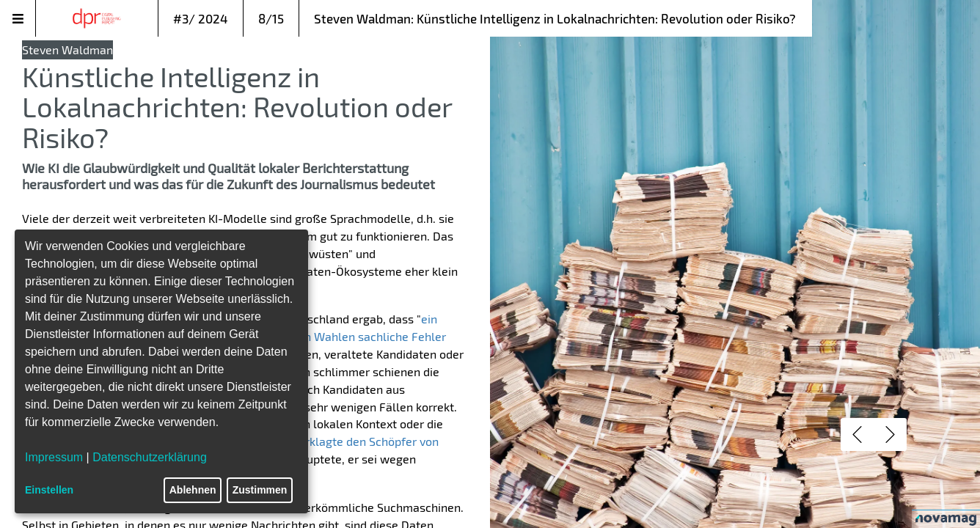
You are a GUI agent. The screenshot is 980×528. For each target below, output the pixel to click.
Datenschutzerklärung (150, 457)
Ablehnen (193, 490)
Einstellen (49, 490)
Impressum (54, 457)
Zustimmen (260, 490)
